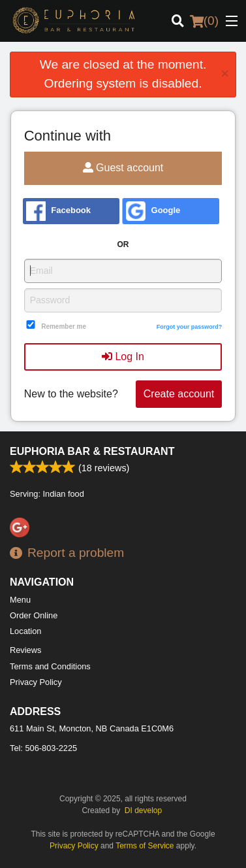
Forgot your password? (190, 327)
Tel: (43, 748)
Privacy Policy (36, 682)
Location (25, 631)
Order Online (34, 615)
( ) (204, 21)
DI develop (143, 810)
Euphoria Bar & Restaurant (92, 451)
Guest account (123, 168)
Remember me (64, 326)
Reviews (25, 650)
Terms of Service (145, 846)
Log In (123, 357)
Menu (20, 600)
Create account (179, 394)
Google (153, 211)
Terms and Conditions (50, 666)
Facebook (58, 211)
